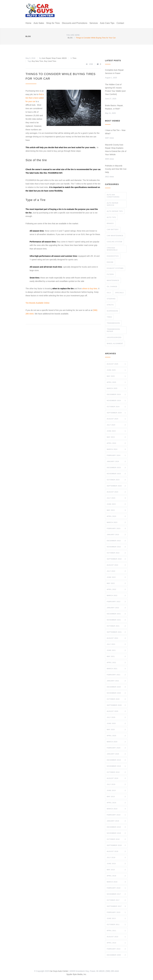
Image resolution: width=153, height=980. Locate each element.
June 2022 (116, 577)
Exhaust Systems (115, 268)
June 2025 (116, 370)
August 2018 (116, 851)
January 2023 (116, 535)
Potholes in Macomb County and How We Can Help (116, 169)
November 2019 (116, 766)
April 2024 (116, 443)
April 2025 (116, 382)
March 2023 (116, 522)
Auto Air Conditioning (113, 196)
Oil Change (112, 286)
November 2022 (116, 547)
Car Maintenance (115, 236)
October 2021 (116, 626)
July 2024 (116, 425)
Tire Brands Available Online (38, 303)
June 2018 (116, 864)
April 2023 (116, 516)
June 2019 (116, 790)
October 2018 (116, 839)
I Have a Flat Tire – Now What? (115, 132)
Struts (110, 305)
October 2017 (116, 900)
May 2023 (116, 510)
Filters (110, 274)
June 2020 (116, 723)
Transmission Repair (113, 330)
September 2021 (116, 632)
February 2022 (116, 602)
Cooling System (114, 242)
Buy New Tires (38, 61)
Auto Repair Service (113, 204)
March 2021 (116, 669)
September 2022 (116, 559)
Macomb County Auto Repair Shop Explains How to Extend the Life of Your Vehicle (116, 150)
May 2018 (116, 870)
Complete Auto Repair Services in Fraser (114, 72)
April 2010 (116, 943)
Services (94, 23)
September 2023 (116, 486)
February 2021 (116, 675)
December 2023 (116, 468)
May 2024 (116, 437)
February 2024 (116, 455)
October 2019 (116, 772)
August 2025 (116, 364)
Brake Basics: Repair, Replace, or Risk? (114, 107)
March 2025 (116, 388)
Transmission (113, 323)
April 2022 (116, 589)
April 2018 (116, 876)
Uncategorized (114, 337)
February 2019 (116, 815)
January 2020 (116, 754)
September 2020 (116, 705)
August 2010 (116, 937)
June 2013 (116, 918)
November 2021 (116, 620)
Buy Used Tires (50, 61)
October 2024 (116, 407)
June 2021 (116, 650)
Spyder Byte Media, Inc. (77, 974)
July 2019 (116, 784)
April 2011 (116, 931)
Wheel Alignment (115, 344)
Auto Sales (39, 23)
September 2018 (116, 845)
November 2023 (116, 474)
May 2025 (116, 376)
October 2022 (116, 553)
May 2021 (116, 656)
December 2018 (116, 827)
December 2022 (116, 541)
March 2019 (116, 809)
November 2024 (116, 401)
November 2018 (116, 833)
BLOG (28, 36)
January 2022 (116, 608)
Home (28, 23)
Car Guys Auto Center (59, 971)
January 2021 (116, 681)
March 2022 (116, 595)
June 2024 (116, 431)
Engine (110, 262)
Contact (120, 23)
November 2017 (116, 894)
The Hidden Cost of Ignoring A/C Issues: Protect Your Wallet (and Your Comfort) (115, 89)
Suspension (112, 311)
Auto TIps (111, 217)
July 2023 (116, 498)
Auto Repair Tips (115, 211)
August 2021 (116, 638)
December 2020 (116, 687)
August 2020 (116, 711)
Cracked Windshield (112, 249)
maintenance (113, 280)
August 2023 (116, 492)
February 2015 (116, 912)
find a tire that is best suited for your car (35, 98)
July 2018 (116, 857)
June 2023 (116, 504)
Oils (109, 293)
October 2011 (116, 924)
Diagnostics (113, 256)
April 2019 (116, 803)
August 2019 (116, 778)
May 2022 (116, 583)
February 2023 (116, 528)
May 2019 (116, 797)
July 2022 (116, 571)
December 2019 (116, 760)
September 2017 (116, 906)
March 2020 (116, 742)
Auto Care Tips (107, 23)
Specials (119, 293)
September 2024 (116, 413)
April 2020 (116, 736)
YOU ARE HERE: (73, 35)
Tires (74, 58)
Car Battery (113, 229)
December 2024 (116, 394)
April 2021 (116, 662)
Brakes (110, 223)
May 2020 (116, 730)
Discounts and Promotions (75, 23)
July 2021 (116, 644)
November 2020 (116, 693)
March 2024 (116, 449)
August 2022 (116, 565)
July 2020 (116, 717)
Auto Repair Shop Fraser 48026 (54, 58)
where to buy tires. (90, 289)
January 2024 (116, 461)
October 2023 (116, 480)
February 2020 (116, 748)
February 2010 (116, 949)
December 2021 (116, 614)
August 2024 (116, 419)
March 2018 (116, 882)
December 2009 (116, 955)
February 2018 (116, 888)
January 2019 (116, 821)
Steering (111, 299)
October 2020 (116, 699)
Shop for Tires (53, 23)
